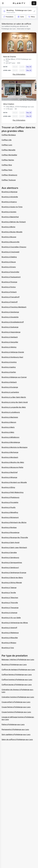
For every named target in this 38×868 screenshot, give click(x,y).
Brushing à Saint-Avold (10, 542)
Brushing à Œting (8, 487)
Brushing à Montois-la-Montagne (14, 447)
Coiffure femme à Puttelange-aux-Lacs (17, 675)
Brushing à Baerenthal (10, 217)
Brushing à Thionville (10, 603)
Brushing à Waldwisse (10, 633)
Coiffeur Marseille (8, 150)
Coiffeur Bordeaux (9, 135)
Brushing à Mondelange (11, 442)
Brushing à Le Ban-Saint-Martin (14, 397)
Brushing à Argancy (9, 202)
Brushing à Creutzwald (10, 252)
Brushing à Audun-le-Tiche (12, 207)
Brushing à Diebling (9, 257)
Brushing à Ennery (9, 267)
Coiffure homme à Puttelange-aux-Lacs (17, 680)
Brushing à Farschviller (10, 272)
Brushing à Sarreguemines (12, 563)
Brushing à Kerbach (9, 382)
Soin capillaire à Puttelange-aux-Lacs (16, 734)
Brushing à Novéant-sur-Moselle (14, 482)
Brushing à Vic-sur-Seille (11, 618)
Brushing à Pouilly (9, 507)
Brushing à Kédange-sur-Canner (14, 377)
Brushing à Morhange (10, 452)
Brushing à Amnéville (10, 197)
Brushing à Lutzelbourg (11, 412)
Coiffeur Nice (7, 165)
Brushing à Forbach (9, 292)
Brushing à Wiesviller (10, 638)
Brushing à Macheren (10, 417)
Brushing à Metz (8, 432)
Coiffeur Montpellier (9, 155)
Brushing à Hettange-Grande (13, 352)
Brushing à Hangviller (10, 342)
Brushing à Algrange (9, 192)
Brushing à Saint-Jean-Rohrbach (14, 547)
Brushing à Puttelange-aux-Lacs (14, 665)
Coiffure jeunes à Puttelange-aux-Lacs (17, 685)
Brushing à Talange (9, 588)
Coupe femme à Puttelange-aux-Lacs (16, 707)
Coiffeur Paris (7, 170)
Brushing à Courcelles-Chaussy (14, 247)
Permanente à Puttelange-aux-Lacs (15, 729)
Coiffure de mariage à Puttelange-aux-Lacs (18, 670)
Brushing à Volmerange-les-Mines (15, 623)
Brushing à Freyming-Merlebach (14, 307)
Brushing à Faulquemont (11, 277)
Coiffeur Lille (7, 140)
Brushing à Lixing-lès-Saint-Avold (15, 402)
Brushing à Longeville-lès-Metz (14, 407)
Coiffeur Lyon (7, 145)
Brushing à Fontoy (9, 287)
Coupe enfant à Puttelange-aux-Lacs (16, 702)
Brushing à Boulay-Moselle (12, 232)
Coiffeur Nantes (8, 160)
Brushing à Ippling (9, 367)
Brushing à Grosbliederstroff (13, 322)
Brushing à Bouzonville (10, 242)
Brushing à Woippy (9, 643)
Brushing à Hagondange (11, 332)
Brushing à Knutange (10, 387)
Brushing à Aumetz (9, 212)
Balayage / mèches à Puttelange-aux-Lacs (18, 659)
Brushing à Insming (9, 362)
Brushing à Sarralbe (9, 552)
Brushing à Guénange (10, 327)
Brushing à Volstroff (9, 628)
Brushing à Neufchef (10, 472)
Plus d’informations (19, 74)
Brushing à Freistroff (10, 302)
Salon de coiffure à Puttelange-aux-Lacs (17, 739)
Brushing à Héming (9, 347)
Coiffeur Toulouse (9, 180)
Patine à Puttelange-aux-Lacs (13, 724)
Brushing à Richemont (10, 517)
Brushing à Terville (9, 593)
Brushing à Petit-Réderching (13, 492)
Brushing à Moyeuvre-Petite (12, 467)
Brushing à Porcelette (10, 502)
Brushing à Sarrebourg (10, 557)
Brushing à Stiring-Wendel (12, 583)
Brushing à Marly (8, 427)
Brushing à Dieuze (9, 262)
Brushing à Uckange (9, 613)
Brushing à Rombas (9, 527)
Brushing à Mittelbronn (10, 437)
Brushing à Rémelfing (10, 512)
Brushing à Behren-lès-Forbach (14, 222)
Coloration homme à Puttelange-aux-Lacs (18, 697)
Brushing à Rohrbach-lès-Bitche (14, 522)
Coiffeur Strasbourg (9, 175)
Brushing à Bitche (8, 227)
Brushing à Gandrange (10, 312)
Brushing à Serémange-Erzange (14, 573)
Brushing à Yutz (8, 648)
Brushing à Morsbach (10, 457)
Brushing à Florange (9, 282)
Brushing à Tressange (10, 608)
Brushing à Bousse (9, 237)
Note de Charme (10, 57)
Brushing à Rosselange (10, 532)
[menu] (3, 3)
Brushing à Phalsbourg (10, 497)
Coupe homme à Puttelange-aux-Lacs (16, 712)
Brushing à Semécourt (10, 568)
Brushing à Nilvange (9, 477)
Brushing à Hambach (10, 337)
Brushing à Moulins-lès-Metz (13, 462)
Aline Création (9, 104)
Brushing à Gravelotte (10, 317)
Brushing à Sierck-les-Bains (12, 578)
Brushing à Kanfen (9, 372)
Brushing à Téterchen (10, 598)
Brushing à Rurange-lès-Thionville (15, 537)
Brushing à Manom (9, 422)
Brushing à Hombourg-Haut (12, 357)
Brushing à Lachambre (10, 392)
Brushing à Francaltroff (11, 297)
